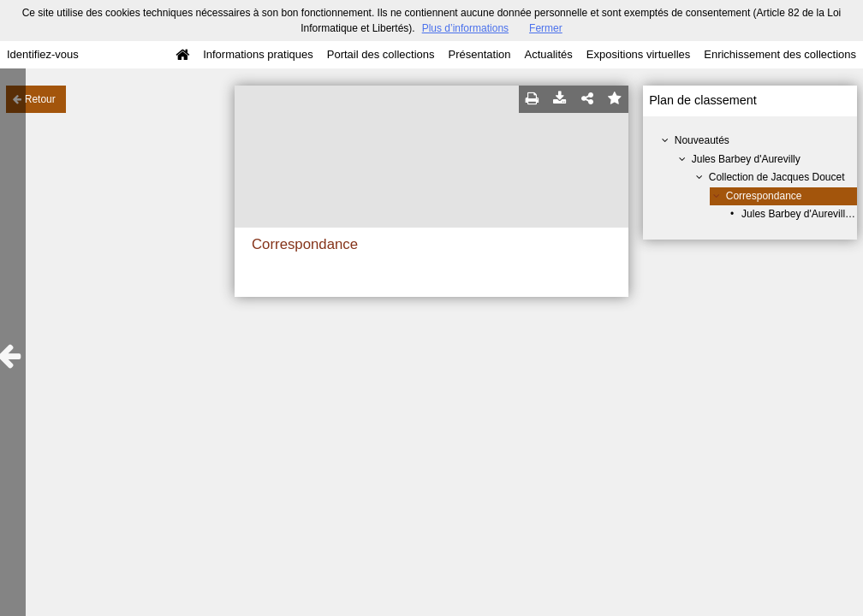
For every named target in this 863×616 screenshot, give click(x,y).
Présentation (479, 54)
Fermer (546, 28)
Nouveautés (702, 140)
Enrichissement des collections (780, 54)
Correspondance (764, 196)
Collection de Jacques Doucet (777, 177)
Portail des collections (381, 54)
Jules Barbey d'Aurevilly (746, 159)
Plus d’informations (465, 28)
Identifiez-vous (43, 54)
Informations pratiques (258, 54)
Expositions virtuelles (638, 54)
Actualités (548, 54)
